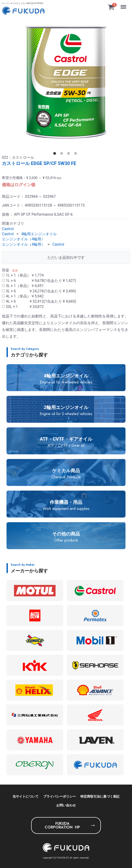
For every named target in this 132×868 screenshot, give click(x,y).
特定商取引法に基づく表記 (100, 796)
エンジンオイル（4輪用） (23, 239)
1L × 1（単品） (23, 275)
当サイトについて (26, 796)
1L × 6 (39, 280)
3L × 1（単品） (23, 286)
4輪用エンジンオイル (39, 234)
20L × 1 (23, 306)
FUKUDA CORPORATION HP (62, 825)
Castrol (8, 229)
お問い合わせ (66, 805)
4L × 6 (39, 301)
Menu (124, 5)
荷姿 (6, 270)
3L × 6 (39, 291)
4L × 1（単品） (23, 296)
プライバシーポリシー (59, 796)
